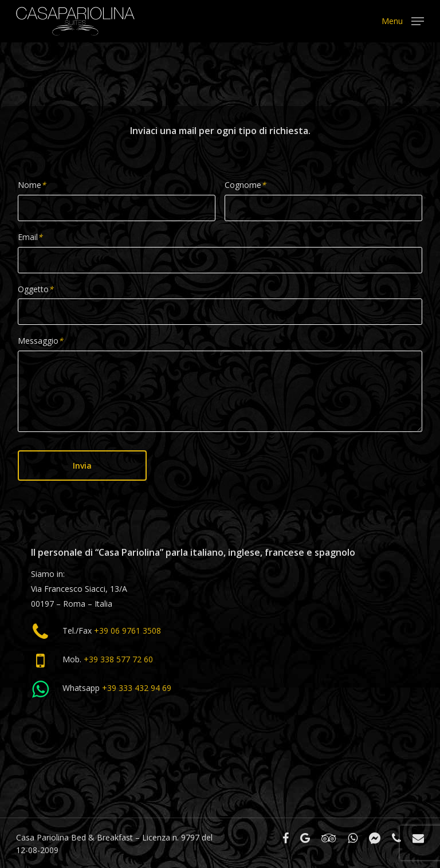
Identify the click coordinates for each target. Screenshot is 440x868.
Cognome (245, 185)
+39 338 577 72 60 (118, 659)
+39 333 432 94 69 (137, 688)
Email (30, 237)
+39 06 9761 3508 (127, 631)
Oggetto (36, 289)
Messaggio (40, 341)
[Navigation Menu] (403, 20)
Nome (32, 185)
